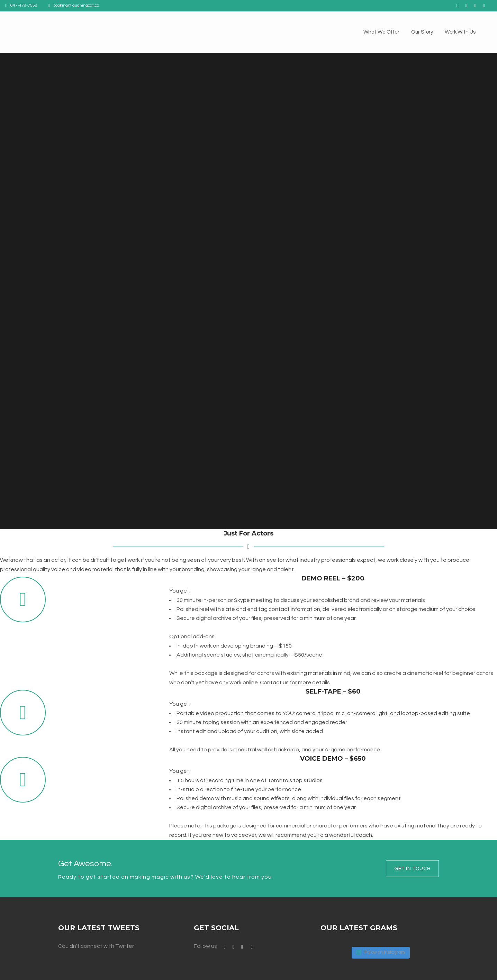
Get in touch (412, 868)
